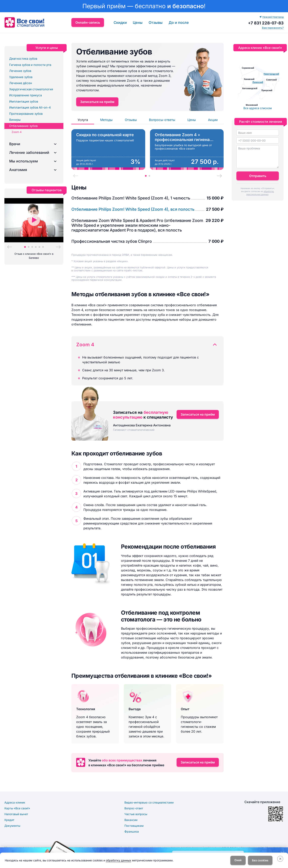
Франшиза (132, 831)
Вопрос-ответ (134, 808)
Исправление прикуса (25, 95)
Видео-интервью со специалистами (149, 802)
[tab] (146, 176)
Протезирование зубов (26, 114)
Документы (12, 826)
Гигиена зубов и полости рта (30, 65)
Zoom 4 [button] (85, 345)
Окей (238, 860)
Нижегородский (271, 74)
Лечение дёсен (21, 83)
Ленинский (258, 82)
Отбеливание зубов (23, 126)
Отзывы (156, 23)
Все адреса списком (258, 108)
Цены (138, 23)
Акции (213, 120)
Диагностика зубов (23, 59)
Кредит (9, 820)
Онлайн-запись (88, 22)
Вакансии (131, 820)
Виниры (15, 120)
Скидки (120, 23)
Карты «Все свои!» (17, 808)
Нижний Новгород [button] (271, 17)
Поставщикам (134, 826)
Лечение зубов (20, 71)
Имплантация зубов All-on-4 (30, 107)
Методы (106, 120)
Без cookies (260, 860)
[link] (144, 6)
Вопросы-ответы (162, 120)
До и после (179, 23)
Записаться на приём (97, 102)
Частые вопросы (136, 814)
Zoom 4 (17, 132)
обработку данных (118, 860)
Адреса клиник (15, 802)
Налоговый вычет (16, 814)
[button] (34, 144)
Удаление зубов (21, 77)
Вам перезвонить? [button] (273, 28)
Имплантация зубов (24, 101)
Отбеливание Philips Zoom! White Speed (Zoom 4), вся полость (133, 209)
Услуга (83, 120)
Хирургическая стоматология (31, 89)
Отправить (258, 176)
